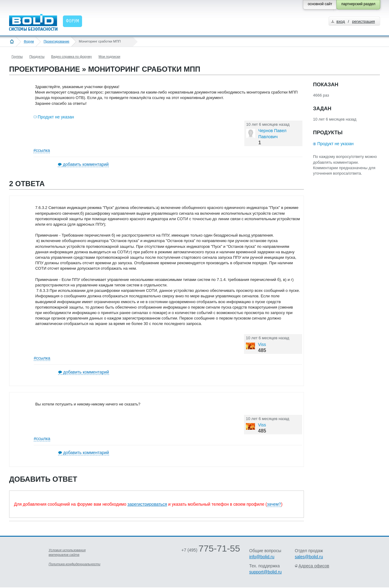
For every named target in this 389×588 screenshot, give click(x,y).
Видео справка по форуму (71, 56)
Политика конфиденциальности (74, 564)
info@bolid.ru (262, 557)
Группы (17, 56)
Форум (29, 41)
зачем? (274, 504)
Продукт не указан (56, 117)
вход (341, 21)
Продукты (37, 56)
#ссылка (42, 150)
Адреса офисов (314, 566)
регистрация (363, 21)
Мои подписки (109, 56)
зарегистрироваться (147, 504)
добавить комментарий (86, 164)
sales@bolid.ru (309, 557)
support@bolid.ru (265, 572)
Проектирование (56, 41)
